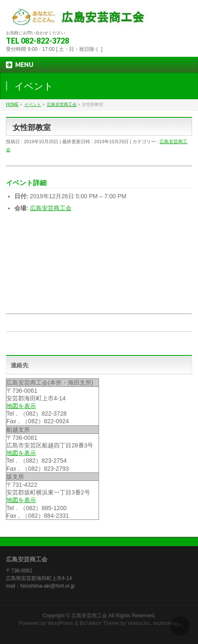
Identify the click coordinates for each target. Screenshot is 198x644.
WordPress (60, 623)
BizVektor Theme (99, 623)
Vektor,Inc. (140, 623)
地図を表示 (21, 406)
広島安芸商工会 (51, 208)
